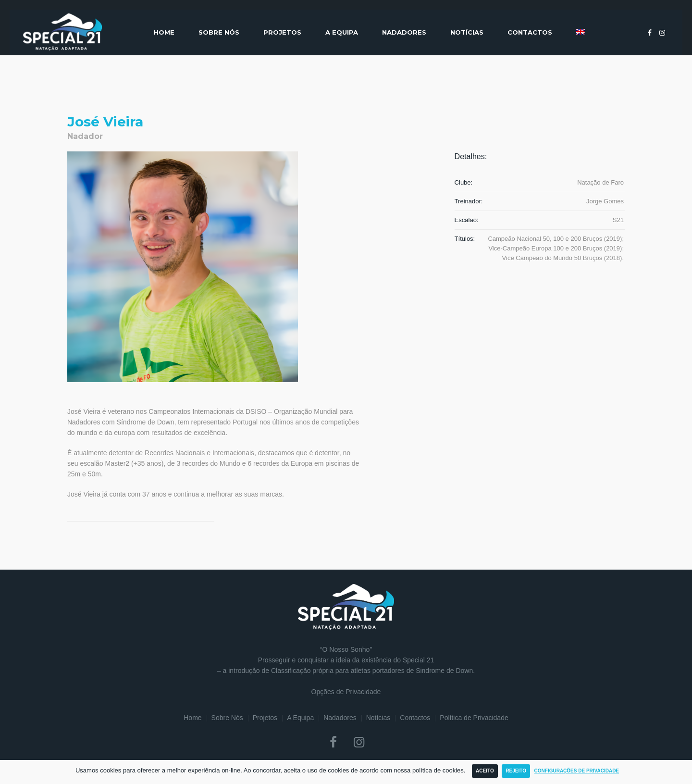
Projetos (265, 718)
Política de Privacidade (474, 718)
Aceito (485, 771)
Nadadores (340, 718)
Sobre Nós (227, 718)
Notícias (378, 718)
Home (192, 718)
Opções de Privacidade (346, 692)
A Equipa (300, 718)
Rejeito (516, 771)
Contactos (415, 718)
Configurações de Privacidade (577, 771)
